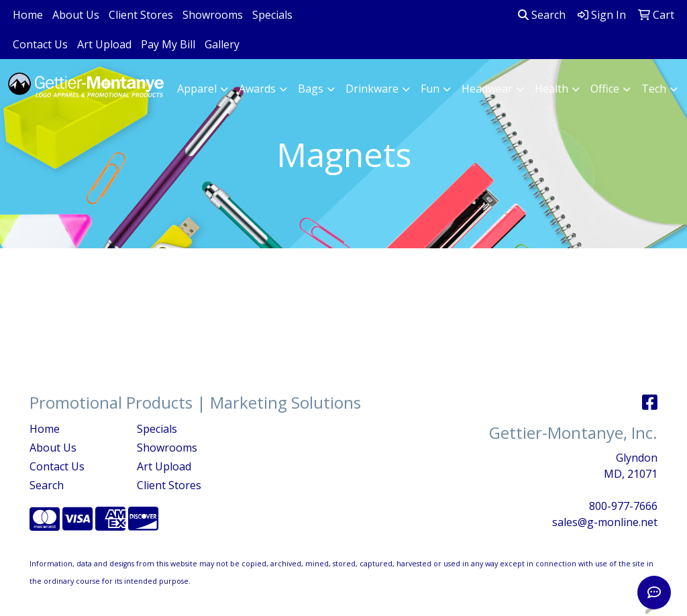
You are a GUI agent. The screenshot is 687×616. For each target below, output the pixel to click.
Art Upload (104, 44)
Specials (272, 15)
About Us (76, 15)
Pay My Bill (168, 44)
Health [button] (551, 89)
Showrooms (213, 15)
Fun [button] (430, 89)
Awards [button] (257, 89)
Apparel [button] (197, 89)
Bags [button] (311, 89)
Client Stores (141, 15)
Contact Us (40, 44)
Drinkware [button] (372, 89)
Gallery (222, 44)
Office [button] (605, 89)
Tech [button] (654, 89)
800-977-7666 (623, 506)
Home (28, 15)
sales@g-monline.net (605, 522)
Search (542, 15)
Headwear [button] (487, 89)
